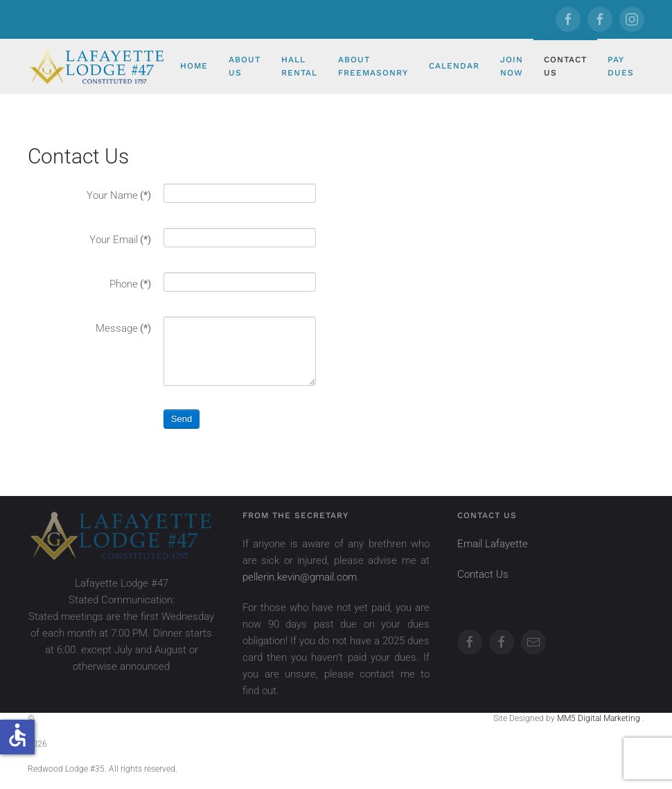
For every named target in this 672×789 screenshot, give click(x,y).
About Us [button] (245, 66)
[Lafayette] (568, 19)
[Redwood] (600, 19)
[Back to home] (99, 67)
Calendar (454, 66)
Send (182, 419)
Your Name (119, 195)
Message (123, 328)
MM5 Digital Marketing (600, 718)
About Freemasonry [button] (373, 66)
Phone (130, 284)
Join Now (512, 66)
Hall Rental (299, 66)
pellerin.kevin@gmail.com (300, 577)
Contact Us (565, 66)
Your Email (120, 240)
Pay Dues (621, 66)
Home (194, 66)
